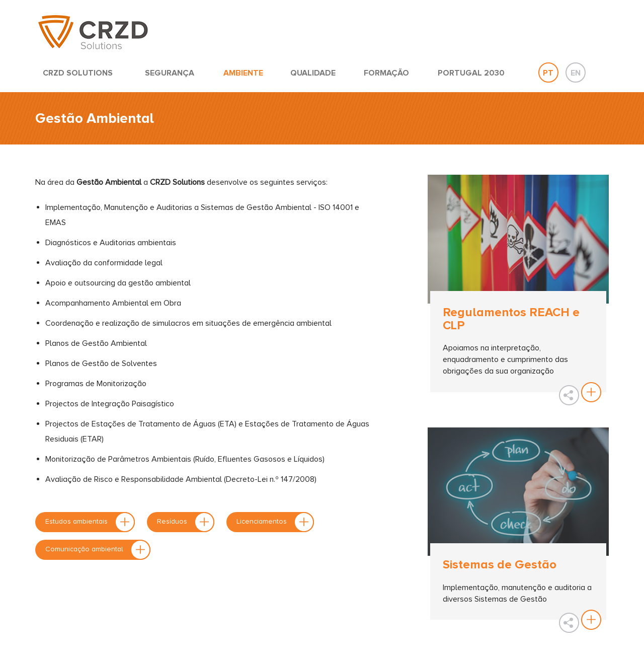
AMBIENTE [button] (243, 73)
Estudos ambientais (90, 522)
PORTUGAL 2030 (471, 73)
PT (548, 73)
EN (576, 73)
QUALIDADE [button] (313, 73)
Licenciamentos (275, 522)
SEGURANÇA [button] (170, 73)
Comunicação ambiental (98, 550)
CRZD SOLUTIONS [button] (78, 73)
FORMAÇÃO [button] (386, 73)
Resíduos (186, 522)
